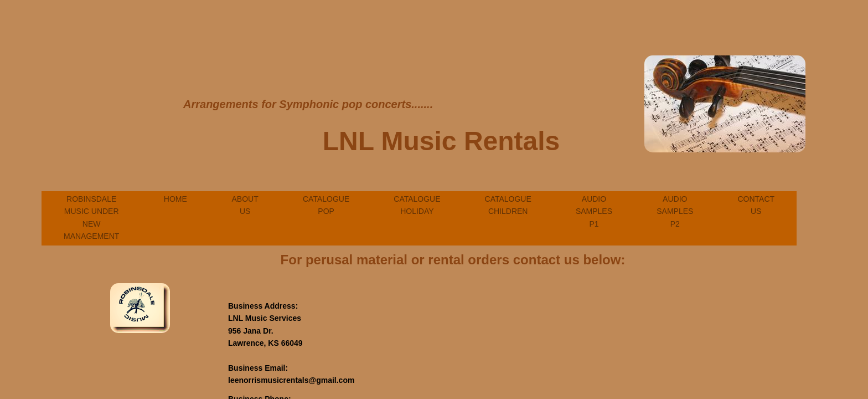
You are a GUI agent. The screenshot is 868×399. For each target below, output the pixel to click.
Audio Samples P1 (594, 211)
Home (175, 199)
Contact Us (756, 205)
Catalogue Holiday (417, 205)
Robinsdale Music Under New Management (91, 218)
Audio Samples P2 (675, 211)
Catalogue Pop (326, 205)
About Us (245, 205)
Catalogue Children (508, 205)
